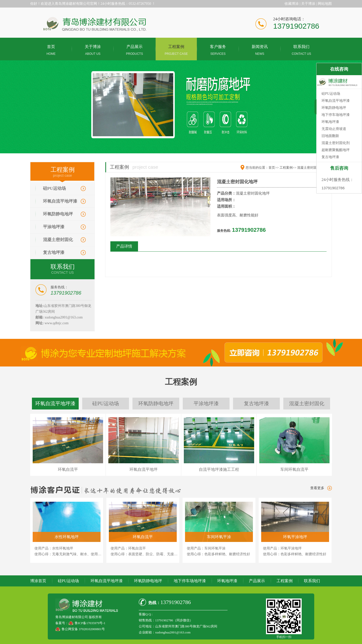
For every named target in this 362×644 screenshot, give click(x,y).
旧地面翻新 (330, 136)
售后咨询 (339, 168)
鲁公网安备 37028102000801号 (83, 629)
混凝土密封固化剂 (336, 143)
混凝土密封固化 (58, 240)
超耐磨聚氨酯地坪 (336, 150)
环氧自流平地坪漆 (60, 201)
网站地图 (325, 4)
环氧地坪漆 (227, 581)
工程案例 (285, 581)
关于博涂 (308, 4)
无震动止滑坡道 (334, 129)
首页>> (274, 168)
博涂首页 (38, 581)
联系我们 (312, 581)
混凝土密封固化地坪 (312, 168)
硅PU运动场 (54, 188)
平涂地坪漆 (54, 227)
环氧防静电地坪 (58, 214)
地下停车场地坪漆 (190, 581)
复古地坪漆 (54, 252)
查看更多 (317, 488)
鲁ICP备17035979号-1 (90, 623)
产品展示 (257, 581)
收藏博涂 (292, 4)
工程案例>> (288, 168)
